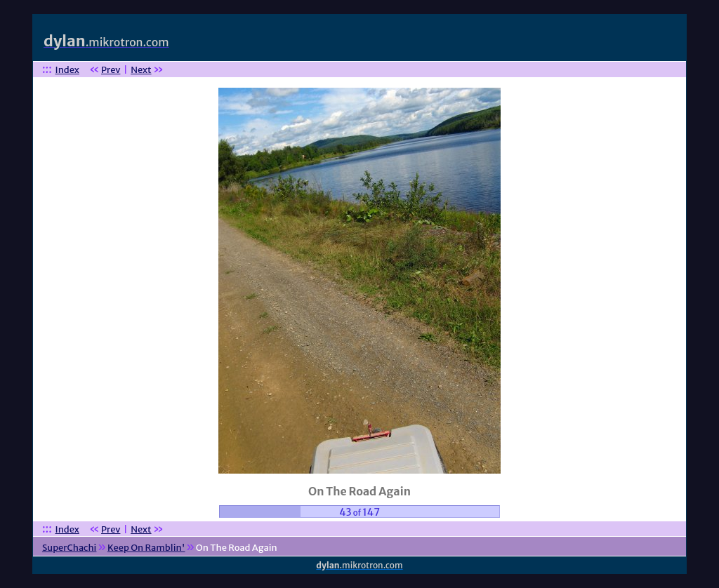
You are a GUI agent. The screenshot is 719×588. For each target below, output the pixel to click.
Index (67, 70)
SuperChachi (69, 548)
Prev (111, 70)
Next (141, 70)
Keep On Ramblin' (146, 548)
